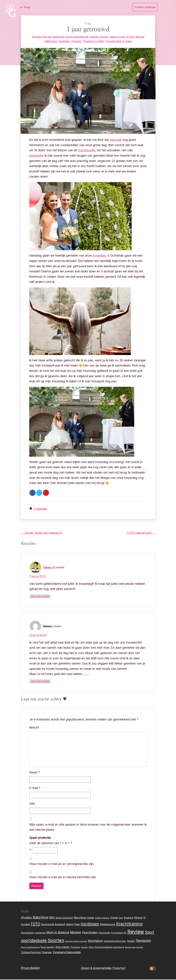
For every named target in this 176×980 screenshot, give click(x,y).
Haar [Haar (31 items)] (77, 925)
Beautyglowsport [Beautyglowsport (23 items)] (64, 918)
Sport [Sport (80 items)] (150, 933)
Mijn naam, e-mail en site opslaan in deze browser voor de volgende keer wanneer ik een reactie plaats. (88, 828)
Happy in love (117, 37)
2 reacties (41, 509)
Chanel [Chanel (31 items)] (114, 918)
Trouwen (37, 37)
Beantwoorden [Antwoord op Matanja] (40, 682)
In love (130, 37)
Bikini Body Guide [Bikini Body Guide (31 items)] (84, 918)
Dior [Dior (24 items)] (121, 918)
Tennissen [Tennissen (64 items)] (143, 941)
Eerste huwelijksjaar (77, 37)
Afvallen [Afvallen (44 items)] (26, 918)
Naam (35, 773)
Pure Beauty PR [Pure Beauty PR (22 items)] (119, 933)
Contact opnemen (145, 7)
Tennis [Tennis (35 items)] (131, 941)
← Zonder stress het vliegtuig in (42, 533)
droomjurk (37, 156)
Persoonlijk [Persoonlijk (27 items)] (104, 933)
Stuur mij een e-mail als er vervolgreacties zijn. (62, 864)
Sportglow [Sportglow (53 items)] (95, 941)
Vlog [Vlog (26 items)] (91, 948)
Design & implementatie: (97, 968)
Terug (23, 7)
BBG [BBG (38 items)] (52, 918)
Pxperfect (119, 968)
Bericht (34, 728)
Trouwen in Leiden (93, 41)
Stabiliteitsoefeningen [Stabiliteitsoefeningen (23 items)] (115, 941)
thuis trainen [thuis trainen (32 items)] (63, 947)
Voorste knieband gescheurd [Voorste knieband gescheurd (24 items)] (109, 948)
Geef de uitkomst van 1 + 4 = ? (51, 841)
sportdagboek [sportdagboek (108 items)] (34, 941)
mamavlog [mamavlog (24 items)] (40, 933)
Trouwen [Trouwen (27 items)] (75, 948)
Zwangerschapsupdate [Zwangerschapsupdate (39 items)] (67, 953)
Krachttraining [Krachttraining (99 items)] (129, 924)
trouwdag (64, 41)
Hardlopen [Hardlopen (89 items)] (90, 924)
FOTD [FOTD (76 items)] (35, 924)
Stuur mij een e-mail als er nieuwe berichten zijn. (63, 878)
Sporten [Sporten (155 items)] (56, 941)
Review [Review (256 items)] (136, 932)
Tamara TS (49, 568)
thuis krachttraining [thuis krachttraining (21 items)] (30, 948)
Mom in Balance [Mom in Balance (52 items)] (58, 933)
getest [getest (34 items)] (70, 925)
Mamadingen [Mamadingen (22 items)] (27, 933)
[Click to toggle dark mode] (153, 969)
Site (32, 804)
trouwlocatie (87, 150)
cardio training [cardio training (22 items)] (102, 918)
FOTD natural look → (141, 533)
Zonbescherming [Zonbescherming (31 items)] (31, 953)
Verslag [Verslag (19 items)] (84, 948)
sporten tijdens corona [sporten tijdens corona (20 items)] (76, 942)
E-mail (35, 788)
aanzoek (116, 140)
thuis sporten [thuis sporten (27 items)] (48, 948)
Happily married (99, 37)
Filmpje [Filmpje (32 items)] (138, 918)
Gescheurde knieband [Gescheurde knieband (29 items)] (53, 925)
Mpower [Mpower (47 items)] (76, 933)
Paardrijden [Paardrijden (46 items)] (90, 933)
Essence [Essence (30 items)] (129, 918)
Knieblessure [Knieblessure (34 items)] (108, 925)
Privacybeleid (30, 968)
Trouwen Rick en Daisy (119, 41)
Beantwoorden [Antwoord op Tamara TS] (40, 597)
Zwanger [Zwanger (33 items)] (47, 953)
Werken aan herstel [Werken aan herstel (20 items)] (134, 948)
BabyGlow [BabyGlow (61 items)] (41, 918)
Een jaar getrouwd (53, 37)
